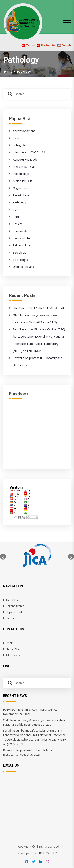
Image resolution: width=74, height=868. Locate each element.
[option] (37, 557)
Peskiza (18, 224)
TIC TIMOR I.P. (47, 853)
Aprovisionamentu (25, 131)
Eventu (17, 138)
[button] (3, 557)
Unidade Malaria (23, 267)
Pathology (19, 202)
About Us (10, 600)
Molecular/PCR (22, 181)
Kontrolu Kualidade (25, 159)
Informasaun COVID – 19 (29, 152)
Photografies (21, 231)
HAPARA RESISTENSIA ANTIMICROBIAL (39, 308)
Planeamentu (21, 238)
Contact (9, 618)
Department (13, 612)
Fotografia (20, 145)
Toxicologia (20, 260)
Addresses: (12, 655)
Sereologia (20, 252)
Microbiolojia (21, 174)
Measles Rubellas (24, 167)
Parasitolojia (21, 195)
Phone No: (11, 649)
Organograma (22, 188)
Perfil (16, 217)
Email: (8, 643)
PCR (15, 210)
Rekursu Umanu (23, 245)
